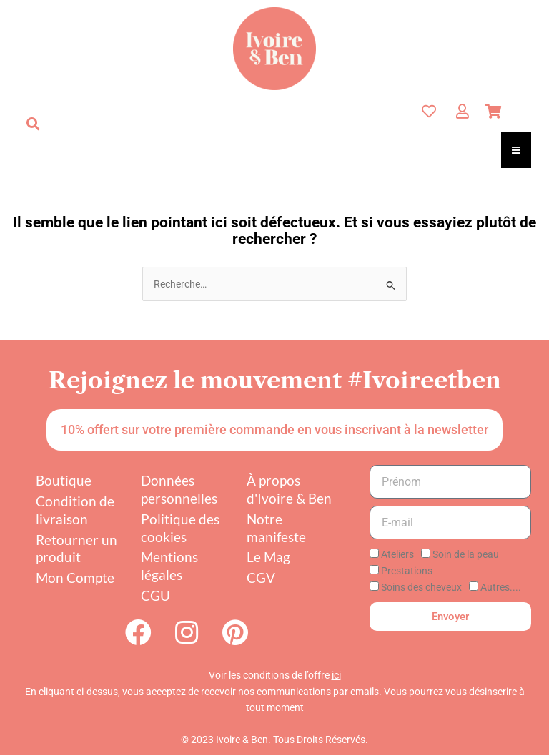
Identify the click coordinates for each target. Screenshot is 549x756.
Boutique (64, 480)
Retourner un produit (76, 549)
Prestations (407, 571)
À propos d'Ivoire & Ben (289, 489)
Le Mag (268, 557)
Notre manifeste (276, 528)
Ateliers (397, 554)
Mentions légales (169, 566)
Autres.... (501, 587)
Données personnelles (179, 489)
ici (336, 676)
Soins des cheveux (421, 587)
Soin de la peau (466, 554)
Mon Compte (75, 578)
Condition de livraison (75, 510)
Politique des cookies (180, 528)
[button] (33, 124)
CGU (155, 595)
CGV (261, 578)
